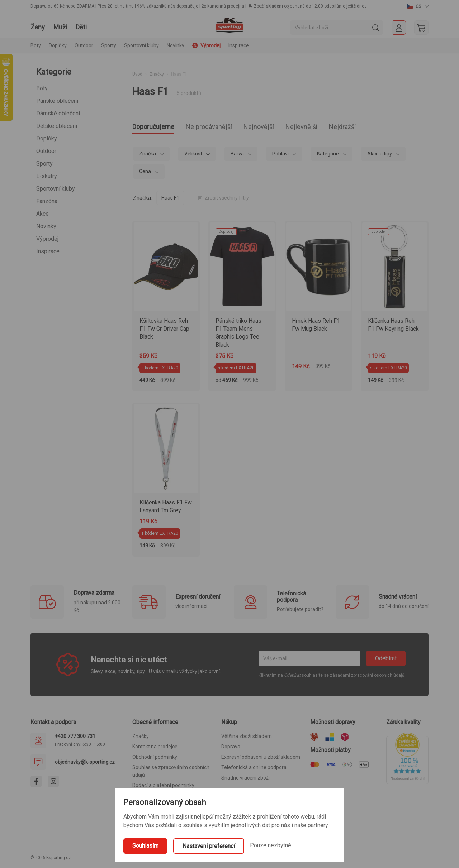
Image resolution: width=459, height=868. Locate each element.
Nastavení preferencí (209, 846)
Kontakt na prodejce (155, 749)
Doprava (231, 749)
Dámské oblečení (58, 113)
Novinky (176, 45)
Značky (157, 74)
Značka (148, 156)
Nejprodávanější (225, 128)
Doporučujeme (158, 128)
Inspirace (239, 45)
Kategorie (328, 156)
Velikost (194, 156)
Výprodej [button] (206, 45)
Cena (146, 173)
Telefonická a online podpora (254, 769)
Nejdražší (384, 128)
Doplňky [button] (58, 45)
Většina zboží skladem (247, 738)
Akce (42, 214)
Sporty (44, 164)
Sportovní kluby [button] (141, 45)
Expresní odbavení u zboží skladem (261, 759)
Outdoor (46, 151)
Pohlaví (281, 156)
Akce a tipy (380, 156)
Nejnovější (285, 128)
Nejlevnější (335, 128)
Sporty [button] (109, 45)
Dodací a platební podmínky (163, 787)
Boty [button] (36, 45)
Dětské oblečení (57, 126)
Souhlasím (145, 846)
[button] (418, 6)
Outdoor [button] (84, 45)
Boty (42, 88)
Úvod (137, 74)
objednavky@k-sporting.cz (85, 764)
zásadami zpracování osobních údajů (367, 677)
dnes (362, 6)
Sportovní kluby (56, 189)
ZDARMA (85, 6)
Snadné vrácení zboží (245, 780)
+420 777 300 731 (75, 738)
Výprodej (47, 239)
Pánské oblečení (57, 101)
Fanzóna (47, 201)
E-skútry (47, 176)
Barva (238, 156)
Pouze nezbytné (271, 845)
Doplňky (47, 138)
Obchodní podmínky (155, 759)
